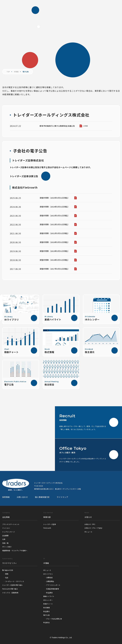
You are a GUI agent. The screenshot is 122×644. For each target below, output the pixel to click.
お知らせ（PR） (90, 524)
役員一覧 (5, 543)
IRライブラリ (48, 574)
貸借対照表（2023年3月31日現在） (55, 216)
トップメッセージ (9, 532)
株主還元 (46, 611)
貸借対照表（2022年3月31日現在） (55, 224)
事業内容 (47, 517)
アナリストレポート (53, 585)
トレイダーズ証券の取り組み (12, 585)
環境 (7, 574)
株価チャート (48, 604)
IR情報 (16, 72)
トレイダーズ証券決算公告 (30, 176)
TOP (8, 72)
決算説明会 (50, 581)
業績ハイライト (49, 596)
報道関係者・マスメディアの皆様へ (15, 550)
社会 (7, 577)
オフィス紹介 (7, 547)
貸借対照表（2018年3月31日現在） (55, 260)
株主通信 (49, 593)
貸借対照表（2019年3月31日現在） (55, 251)
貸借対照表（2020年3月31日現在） (55, 242)
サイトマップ (62, 497)
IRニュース (88, 532)
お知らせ (88, 517)
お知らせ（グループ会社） (94, 528)
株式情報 (46, 608)
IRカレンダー (48, 600)
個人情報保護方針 (42, 497)
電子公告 (46, 615)
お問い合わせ (22, 497)
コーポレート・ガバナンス (15, 581)
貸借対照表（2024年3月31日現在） (55, 207)
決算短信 (49, 577)
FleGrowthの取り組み (10, 589)
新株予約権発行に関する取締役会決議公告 (57, 126)
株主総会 (46, 622)
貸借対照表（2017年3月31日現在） (55, 269)
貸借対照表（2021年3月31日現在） (55, 233)
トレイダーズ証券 (50, 524)
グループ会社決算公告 (54, 619)
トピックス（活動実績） (11, 593)
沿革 (4, 539)
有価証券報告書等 (53, 589)
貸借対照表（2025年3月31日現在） (55, 198)
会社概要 (5, 536)
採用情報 (6, 497)
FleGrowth (47, 528)
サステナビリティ (10, 563)
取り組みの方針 (8, 570)
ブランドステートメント (11, 524)
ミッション (6, 528)
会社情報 (6, 517)
